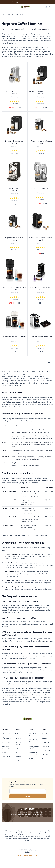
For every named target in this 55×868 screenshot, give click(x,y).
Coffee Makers (6, 738)
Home (3, 15)
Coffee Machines (7, 734)
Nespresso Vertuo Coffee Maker (41, 188)
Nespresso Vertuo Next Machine (14, 337)
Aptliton (17, 734)
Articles (31, 758)
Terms (44, 759)
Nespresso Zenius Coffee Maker (41, 337)
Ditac (17, 752)
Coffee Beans (6, 742)
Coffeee (28, 852)
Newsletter (46, 746)
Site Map (45, 755)
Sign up (28, 796)
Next (49, 362)
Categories (5, 761)
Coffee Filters (6, 757)
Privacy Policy (47, 751)
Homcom (18, 738)
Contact (45, 738)
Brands (11, 15)
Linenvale (18, 757)
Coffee (4, 752)
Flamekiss (18, 748)
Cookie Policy (46, 742)
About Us (45, 734)
